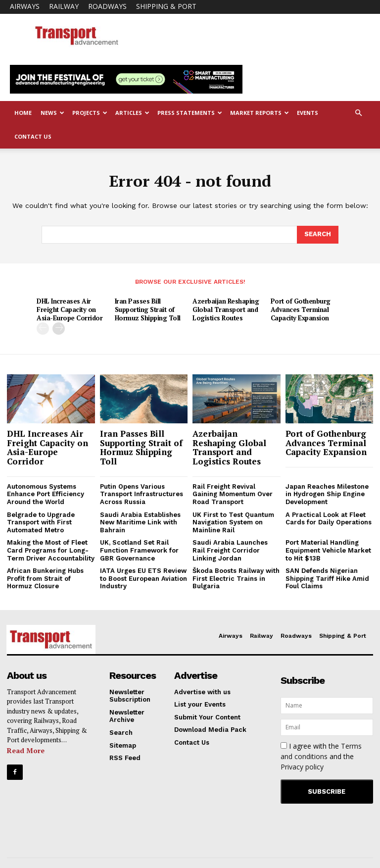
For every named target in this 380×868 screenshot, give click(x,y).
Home (23, 113)
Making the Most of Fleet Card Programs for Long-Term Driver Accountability (51, 550)
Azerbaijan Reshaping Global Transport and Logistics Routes (225, 309)
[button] (358, 113)
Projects (90, 113)
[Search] (318, 235)
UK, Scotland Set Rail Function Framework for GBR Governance (139, 550)
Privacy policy (302, 766)
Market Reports (260, 113)
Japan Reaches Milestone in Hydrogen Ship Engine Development (327, 494)
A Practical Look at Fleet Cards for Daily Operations (329, 518)
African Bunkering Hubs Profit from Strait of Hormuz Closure (45, 578)
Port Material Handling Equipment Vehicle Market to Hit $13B (328, 550)
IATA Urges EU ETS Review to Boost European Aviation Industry (143, 578)
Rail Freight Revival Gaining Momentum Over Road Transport (233, 494)
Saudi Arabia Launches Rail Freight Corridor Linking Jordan (230, 550)
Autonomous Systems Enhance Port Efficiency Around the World (46, 494)
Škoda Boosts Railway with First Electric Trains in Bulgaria (236, 578)
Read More (26, 750)
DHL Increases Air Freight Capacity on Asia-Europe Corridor (69, 309)
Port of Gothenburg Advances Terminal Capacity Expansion (301, 309)
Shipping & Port (166, 6)
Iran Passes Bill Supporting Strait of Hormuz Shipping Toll (148, 309)
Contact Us (33, 136)
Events (308, 113)
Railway (64, 6)
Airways (25, 6)
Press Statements (190, 113)
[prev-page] (43, 328)
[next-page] (59, 328)
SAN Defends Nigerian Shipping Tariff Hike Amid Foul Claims (327, 578)
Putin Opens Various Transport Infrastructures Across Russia (142, 494)
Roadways (107, 6)
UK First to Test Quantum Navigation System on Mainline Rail (233, 522)
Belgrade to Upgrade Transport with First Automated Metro (41, 522)
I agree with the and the (321, 756)
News (52, 113)
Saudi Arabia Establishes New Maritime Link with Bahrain (140, 522)
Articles (132, 113)
